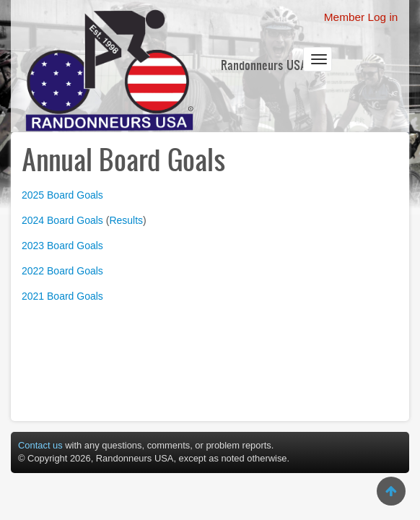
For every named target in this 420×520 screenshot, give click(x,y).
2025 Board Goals (62, 195)
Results (126, 220)
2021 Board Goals (62, 296)
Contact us (40, 445)
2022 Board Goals (62, 271)
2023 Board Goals (62, 246)
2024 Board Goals (62, 220)
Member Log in (361, 17)
